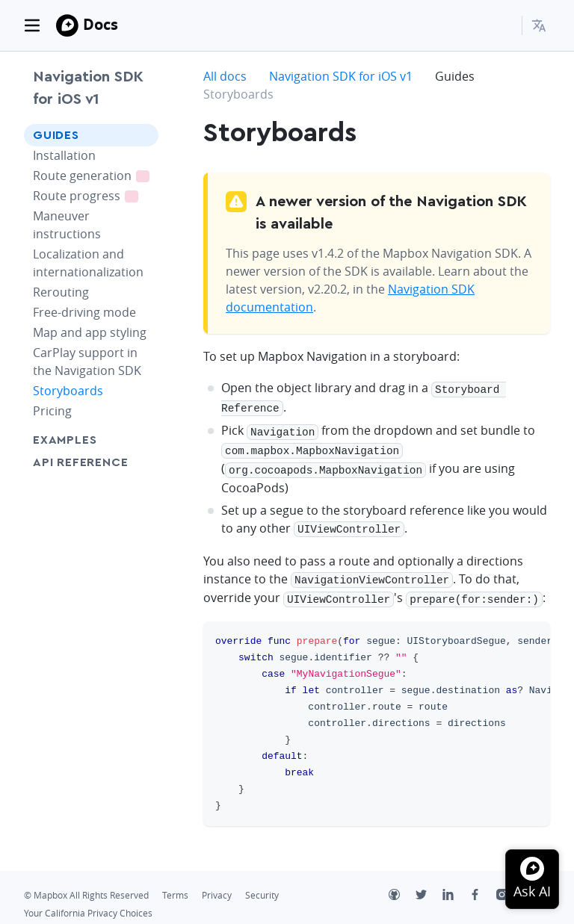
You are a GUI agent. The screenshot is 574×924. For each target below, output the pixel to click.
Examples (65, 440)
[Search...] (504, 25)
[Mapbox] (67, 25)
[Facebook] (483, 887)
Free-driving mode (84, 312)
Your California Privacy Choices (88, 903)
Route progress (96, 195)
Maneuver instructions (67, 225)
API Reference (80, 462)
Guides (56, 135)
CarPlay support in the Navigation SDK (87, 362)
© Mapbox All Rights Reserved (86, 886)
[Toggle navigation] (32, 25)
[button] (541, 25)
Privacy (217, 886)
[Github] (402, 887)
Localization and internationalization (88, 263)
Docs (101, 24)
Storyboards (68, 391)
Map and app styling (90, 332)
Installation (64, 155)
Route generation (96, 175)
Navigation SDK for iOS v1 (88, 88)
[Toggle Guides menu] (143, 135)
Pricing (52, 411)
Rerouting (61, 292)
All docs (225, 76)
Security (262, 886)
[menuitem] (541, 25)
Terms (175, 886)
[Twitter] (429, 887)
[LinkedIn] (456, 887)
